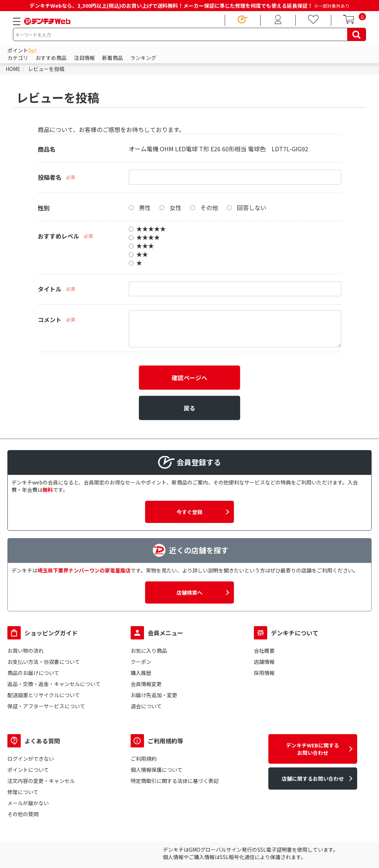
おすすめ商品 (51, 58)
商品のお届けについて (33, 673)
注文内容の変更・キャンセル (41, 781)
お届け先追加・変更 (154, 695)
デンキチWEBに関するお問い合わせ (313, 749)
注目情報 (84, 58)
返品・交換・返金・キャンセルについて (54, 684)
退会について (146, 706)
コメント (50, 320)
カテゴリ (18, 58)
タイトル (50, 289)
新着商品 (113, 58)
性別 (44, 208)
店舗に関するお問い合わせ (313, 779)
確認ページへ (189, 378)
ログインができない (31, 759)
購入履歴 (141, 673)
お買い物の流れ (26, 651)
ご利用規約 (144, 759)
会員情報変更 (146, 684)
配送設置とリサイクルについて (44, 695)
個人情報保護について (157, 770)
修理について (23, 792)
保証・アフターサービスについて (46, 706)
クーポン (141, 662)
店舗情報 (264, 662)
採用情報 (264, 673)
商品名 (47, 149)
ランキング (143, 58)
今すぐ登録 (189, 512)
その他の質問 (23, 814)
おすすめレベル (58, 236)
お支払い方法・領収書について (44, 662)
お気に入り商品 (149, 651)
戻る (189, 408)
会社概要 (264, 651)
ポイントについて (28, 770)
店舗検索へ (189, 592)
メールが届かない (28, 803)
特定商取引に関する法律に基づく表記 (175, 781)
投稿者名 (50, 177)
